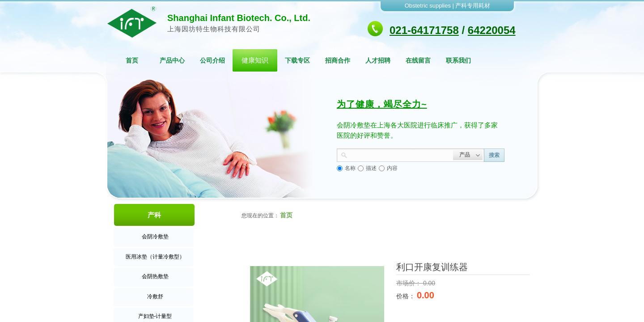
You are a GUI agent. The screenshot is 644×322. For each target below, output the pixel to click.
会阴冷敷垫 (155, 237)
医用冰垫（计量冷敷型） (155, 257)
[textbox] (400, 154)
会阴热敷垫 (155, 276)
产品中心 (172, 60)
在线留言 (418, 60)
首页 (132, 60)
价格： (407, 296)
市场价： (410, 283)
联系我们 (458, 60)
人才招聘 (378, 60)
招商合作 (338, 60)
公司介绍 (212, 60)
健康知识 (255, 60)
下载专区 (297, 60)
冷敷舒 (155, 297)
